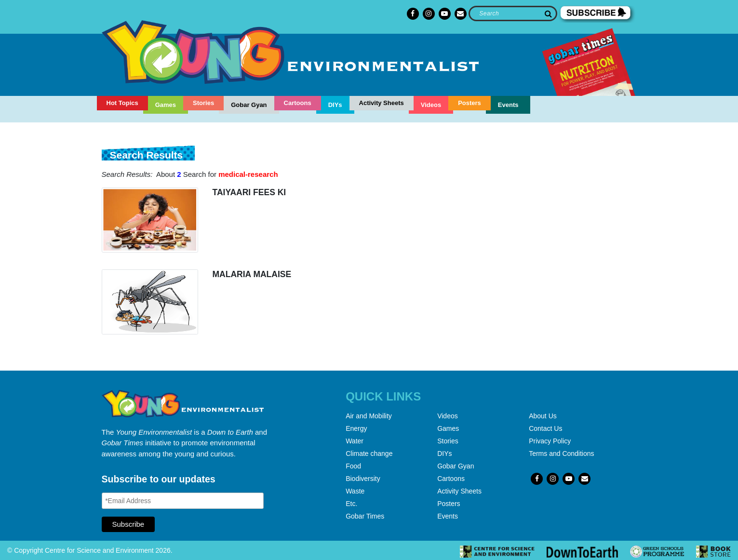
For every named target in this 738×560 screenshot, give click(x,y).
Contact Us (545, 428)
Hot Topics (122, 103)
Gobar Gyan (249, 105)
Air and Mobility (369, 416)
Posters (470, 103)
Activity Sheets (382, 103)
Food (353, 466)
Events (508, 105)
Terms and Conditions (561, 453)
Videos (431, 105)
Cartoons (298, 103)
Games (166, 105)
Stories (203, 103)
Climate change (369, 453)
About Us (543, 416)
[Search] (513, 13)
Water (355, 441)
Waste (355, 491)
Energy (356, 428)
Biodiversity (363, 479)
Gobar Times (365, 516)
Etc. (351, 504)
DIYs (335, 105)
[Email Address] (183, 501)
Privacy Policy (550, 441)
